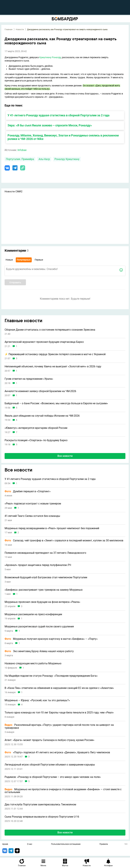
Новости (20, 29)
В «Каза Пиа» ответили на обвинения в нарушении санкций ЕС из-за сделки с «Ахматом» (59, 688)
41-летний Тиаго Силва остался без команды (32, 516)
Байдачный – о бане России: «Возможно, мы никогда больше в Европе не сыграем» (56, 403)
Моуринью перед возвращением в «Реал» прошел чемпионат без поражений (52, 528)
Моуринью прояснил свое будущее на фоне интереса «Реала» (42, 602)
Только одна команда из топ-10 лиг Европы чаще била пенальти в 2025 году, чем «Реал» (59, 713)
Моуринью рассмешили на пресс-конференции (33, 614)
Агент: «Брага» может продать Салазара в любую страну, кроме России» (49, 740)
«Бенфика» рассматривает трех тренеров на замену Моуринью (44, 590)
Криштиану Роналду (50, 57)
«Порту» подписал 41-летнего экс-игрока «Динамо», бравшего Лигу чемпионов (57, 752)
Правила (104, 844)
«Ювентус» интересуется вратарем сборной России (36, 428)
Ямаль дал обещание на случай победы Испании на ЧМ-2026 (42, 416)
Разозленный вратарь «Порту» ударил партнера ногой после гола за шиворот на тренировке (59, 726)
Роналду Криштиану (67, 159)
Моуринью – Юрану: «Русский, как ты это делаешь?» (37, 700)
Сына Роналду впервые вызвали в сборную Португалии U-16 (42, 817)
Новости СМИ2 (13, 191)
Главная (9, 29)
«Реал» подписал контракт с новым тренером (33, 504)
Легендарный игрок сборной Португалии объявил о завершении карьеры (50, 765)
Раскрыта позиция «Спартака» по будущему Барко (36, 440)
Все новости (65, 456)
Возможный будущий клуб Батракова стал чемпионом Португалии (46, 577)
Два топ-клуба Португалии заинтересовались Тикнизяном (40, 805)
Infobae (22, 150)
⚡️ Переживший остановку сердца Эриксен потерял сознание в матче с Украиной (55, 354)
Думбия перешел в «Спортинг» (28, 491)
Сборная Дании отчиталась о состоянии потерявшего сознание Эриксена (50, 330)
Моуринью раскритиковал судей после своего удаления (39, 627)
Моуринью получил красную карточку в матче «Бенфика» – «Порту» (51, 639)
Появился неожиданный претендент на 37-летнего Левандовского (45, 553)
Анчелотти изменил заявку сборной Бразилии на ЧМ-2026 (40, 391)
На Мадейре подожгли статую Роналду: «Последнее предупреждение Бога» (51, 676)
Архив (5, 844)
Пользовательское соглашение (66, 844)
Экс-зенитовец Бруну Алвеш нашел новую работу (39, 651)
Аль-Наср (44, 159)
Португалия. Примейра (20, 159)
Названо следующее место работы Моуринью (33, 663)
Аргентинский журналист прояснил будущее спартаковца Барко (44, 342)
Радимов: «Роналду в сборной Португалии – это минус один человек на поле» (53, 777)
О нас (30, 844)
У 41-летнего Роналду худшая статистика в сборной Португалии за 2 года (59, 115)
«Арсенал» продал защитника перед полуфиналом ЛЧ (38, 565)
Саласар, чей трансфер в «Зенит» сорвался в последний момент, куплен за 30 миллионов (64, 541)
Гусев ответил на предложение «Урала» (29, 379)
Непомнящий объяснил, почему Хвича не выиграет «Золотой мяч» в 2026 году (53, 367)
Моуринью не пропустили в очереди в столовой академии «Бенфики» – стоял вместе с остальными (63, 791)
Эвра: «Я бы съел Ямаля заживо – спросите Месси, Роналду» (50, 125)
